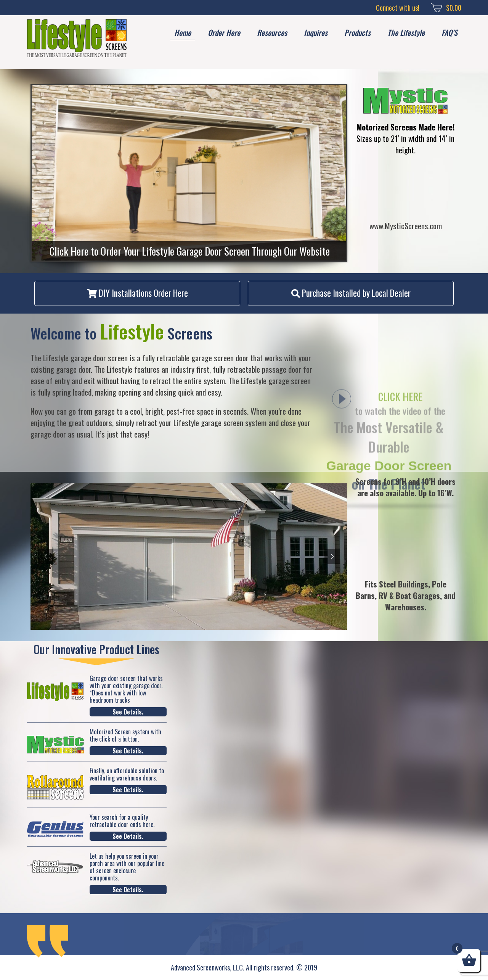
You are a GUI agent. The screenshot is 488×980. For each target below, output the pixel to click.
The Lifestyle (406, 32)
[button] (137, 293)
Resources (272, 32)
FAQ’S (449, 32)
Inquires (316, 32)
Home (183, 32)
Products (357, 32)
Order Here (224, 32)
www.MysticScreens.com (406, 226)
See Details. (128, 712)
